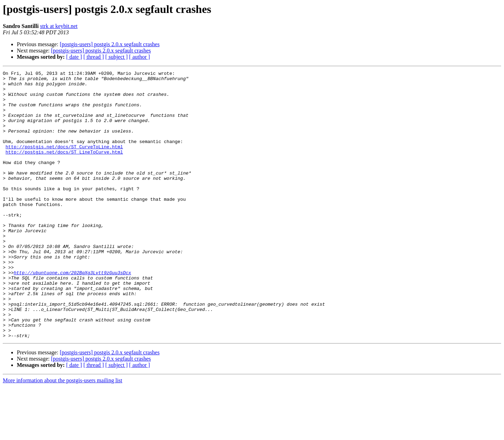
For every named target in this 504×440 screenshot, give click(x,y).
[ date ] (74, 57)
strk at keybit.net (59, 26)
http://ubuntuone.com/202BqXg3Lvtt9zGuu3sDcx (72, 313)
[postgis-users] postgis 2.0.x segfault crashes (110, 44)
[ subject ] (117, 57)
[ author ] (140, 57)
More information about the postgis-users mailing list (62, 434)
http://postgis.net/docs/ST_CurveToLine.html (64, 162)
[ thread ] (94, 57)
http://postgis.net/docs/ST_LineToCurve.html (64, 169)
